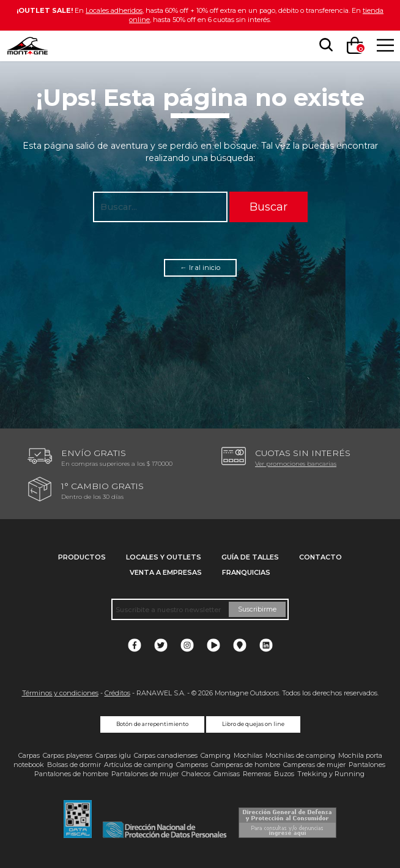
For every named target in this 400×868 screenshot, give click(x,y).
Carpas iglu (113, 755)
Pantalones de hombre (71, 774)
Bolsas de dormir (74, 765)
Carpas (29, 755)
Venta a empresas (166, 572)
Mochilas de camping (300, 755)
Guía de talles (250, 557)
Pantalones (367, 765)
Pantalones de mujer (145, 774)
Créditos (117, 693)
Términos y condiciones (60, 693)
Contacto (320, 557)
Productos (82, 557)
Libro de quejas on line (253, 724)
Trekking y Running (331, 774)
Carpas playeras (68, 755)
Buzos (284, 774)
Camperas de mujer (314, 765)
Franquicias (246, 572)
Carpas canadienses (166, 755)
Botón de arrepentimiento (152, 724)
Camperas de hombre (246, 765)
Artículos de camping (139, 765)
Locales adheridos (114, 10)
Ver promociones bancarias (296, 463)
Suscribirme (257, 609)
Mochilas (248, 755)
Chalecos (196, 774)
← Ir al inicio (200, 268)
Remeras (257, 774)
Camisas (227, 774)
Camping (216, 755)
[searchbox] (324, 45)
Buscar (269, 207)
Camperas (192, 765)
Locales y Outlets (164, 557)
